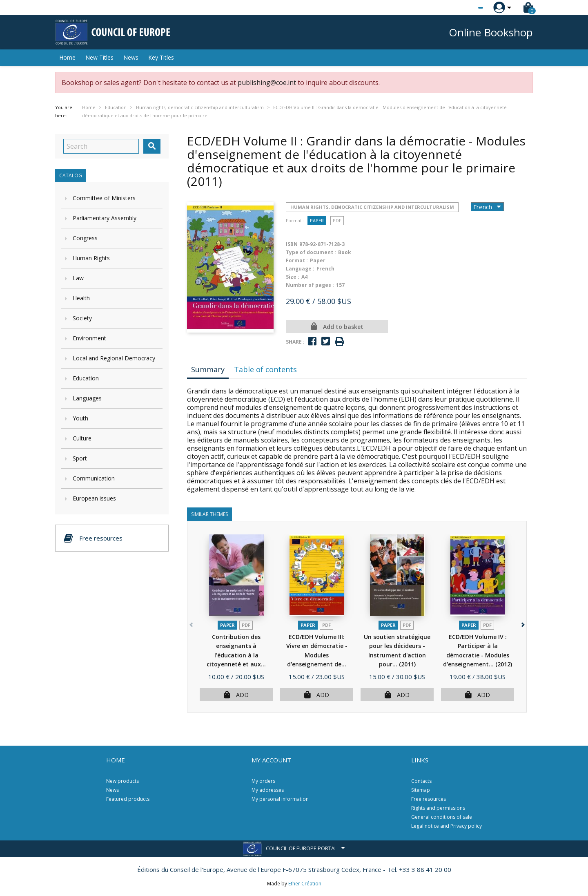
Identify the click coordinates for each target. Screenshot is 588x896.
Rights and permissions (438, 808)
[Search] (101, 146)
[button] (522, 623)
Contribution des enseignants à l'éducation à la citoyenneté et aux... (236, 655)
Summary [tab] (208, 369)
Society (82, 318)
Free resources (429, 799)
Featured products (128, 799)
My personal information (280, 799)
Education (86, 378)
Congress (85, 238)
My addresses (268, 790)
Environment (89, 338)
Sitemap (421, 790)
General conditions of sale (442, 817)
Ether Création (305, 884)
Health (81, 298)
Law (78, 278)
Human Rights (91, 258)
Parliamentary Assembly (105, 218)
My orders (263, 781)
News (131, 57)
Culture (82, 438)
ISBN (292, 244)
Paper (317, 220)
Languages (87, 398)
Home (67, 57)
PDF (337, 220)
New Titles (99, 57)
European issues (94, 498)
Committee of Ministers (104, 198)
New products (122, 781)
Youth (80, 418)
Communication (94, 478)
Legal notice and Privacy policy (447, 826)
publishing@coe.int (267, 83)
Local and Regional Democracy (114, 358)
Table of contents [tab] (265, 369)
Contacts (421, 781)
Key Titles (161, 57)
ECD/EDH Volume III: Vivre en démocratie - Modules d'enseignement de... (317, 655)
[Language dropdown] (465, 8)
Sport (80, 458)
